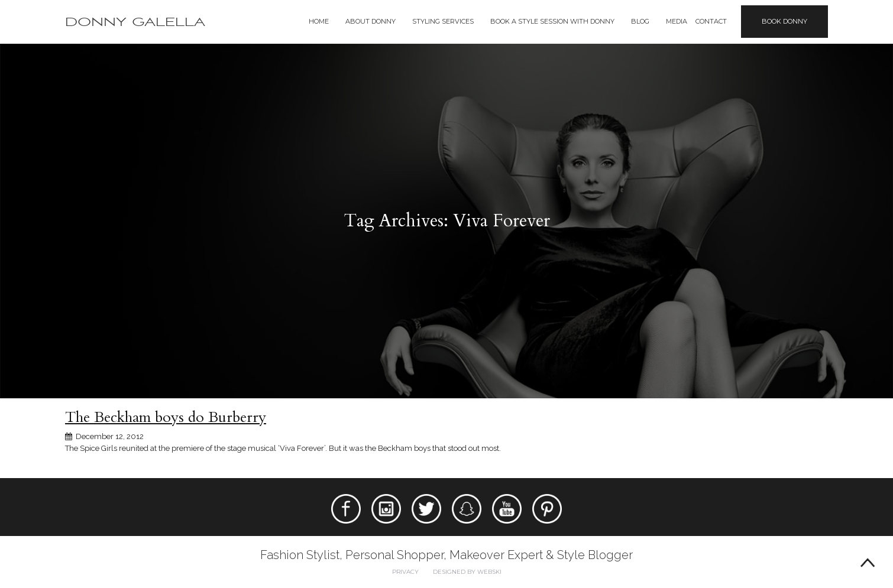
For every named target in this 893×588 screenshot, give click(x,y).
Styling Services (443, 21)
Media (677, 21)
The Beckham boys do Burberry (166, 417)
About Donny (371, 21)
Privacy (405, 572)
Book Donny (784, 21)
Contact (711, 21)
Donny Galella (135, 22)
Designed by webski (467, 572)
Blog (640, 21)
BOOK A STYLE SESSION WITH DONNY (552, 21)
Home (319, 21)
